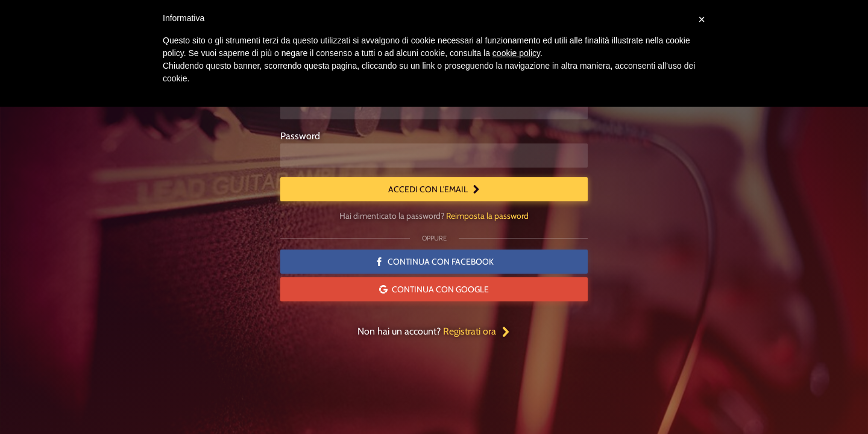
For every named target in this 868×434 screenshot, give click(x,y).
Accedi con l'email (434, 189)
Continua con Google (434, 289)
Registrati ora (477, 331)
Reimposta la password (487, 216)
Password (300, 136)
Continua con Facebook (434, 262)
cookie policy (516, 53)
